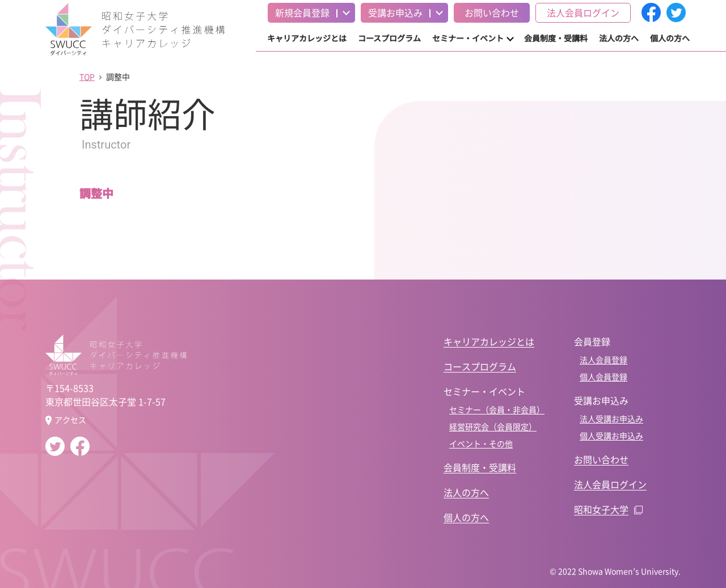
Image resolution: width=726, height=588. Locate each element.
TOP (87, 77)
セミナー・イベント (468, 38)
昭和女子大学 (601, 509)
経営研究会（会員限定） (493, 426)
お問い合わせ (492, 12)
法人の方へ (619, 38)
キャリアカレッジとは (307, 38)
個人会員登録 (603, 377)
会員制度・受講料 (556, 38)
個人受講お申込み (611, 435)
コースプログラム (389, 38)
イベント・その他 (481, 443)
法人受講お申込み (611, 418)
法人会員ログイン (583, 12)
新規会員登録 (302, 12)
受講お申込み (395, 12)
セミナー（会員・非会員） (497, 409)
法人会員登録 (603, 359)
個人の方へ (670, 38)
